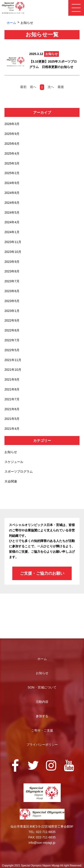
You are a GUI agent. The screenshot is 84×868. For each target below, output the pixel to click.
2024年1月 (12, 232)
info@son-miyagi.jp (42, 843)
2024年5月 (12, 213)
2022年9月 (12, 320)
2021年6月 (12, 409)
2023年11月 (13, 242)
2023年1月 (12, 311)
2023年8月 (12, 271)
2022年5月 (12, 350)
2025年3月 (12, 163)
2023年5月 (12, 301)
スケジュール (14, 462)
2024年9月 (12, 183)
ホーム (11, 23)
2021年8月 (12, 389)
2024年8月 (12, 193)
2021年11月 (13, 360)
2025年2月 (12, 173)
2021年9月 (12, 379)
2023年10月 (13, 252)
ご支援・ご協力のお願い (42, 573)
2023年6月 (12, 291)
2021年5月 (12, 419)
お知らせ (11, 452)
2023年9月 (12, 262)
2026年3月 (12, 124)
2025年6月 (12, 144)
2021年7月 (12, 399)
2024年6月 (12, 203)
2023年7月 (12, 281)
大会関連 (11, 481)
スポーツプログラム (19, 471)
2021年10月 (13, 370)
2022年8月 (12, 330)
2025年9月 (12, 134)
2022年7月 (12, 340)
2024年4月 (12, 222)
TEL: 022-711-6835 (42, 832)
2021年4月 (12, 429)
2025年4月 (12, 153)
